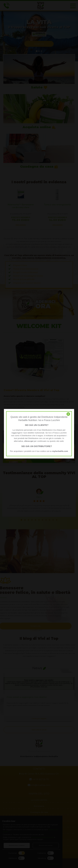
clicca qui (29, 441)
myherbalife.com (60, 451)
